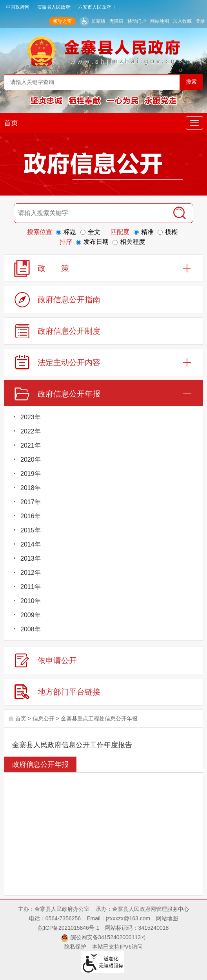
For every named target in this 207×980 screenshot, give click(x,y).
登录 (200, 21)
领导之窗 (62, 21)
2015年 (31, 530)
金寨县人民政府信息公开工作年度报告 (72, 745)
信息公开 (44, 719)
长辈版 (98, 21)
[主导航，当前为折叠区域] (194, 123)
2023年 (31, 417)
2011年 (31, 587)
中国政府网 (18, 7)
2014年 (31, 544)
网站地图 (160, 21)
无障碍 (116, 21)
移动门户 (137, 21)
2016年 (31, 516)
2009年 (31, 615)
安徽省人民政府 (54, 7)
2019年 (31, 474)
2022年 (31, 431)
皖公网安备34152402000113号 (108, 937)
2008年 (31, 629)
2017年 (31, 502)
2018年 (31, 488)
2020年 (31, 460)
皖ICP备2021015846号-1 (69, 928)
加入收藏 (182, 21)
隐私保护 (75, 947)
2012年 (31, 573)
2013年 (31, 559)
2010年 (31, 601)
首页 (11, 123)
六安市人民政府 (94, 7)
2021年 (31, 445)
